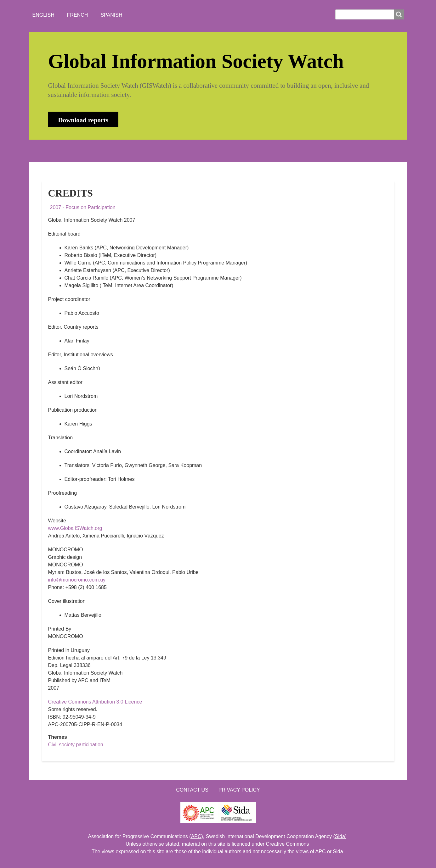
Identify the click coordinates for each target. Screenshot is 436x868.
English (43, 15)
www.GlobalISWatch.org (75, 528)
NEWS (115, 151)
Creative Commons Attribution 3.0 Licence (95, 702)
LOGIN (244, 151)
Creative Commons (288, 844)
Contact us (192, 790)
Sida (340, 836)
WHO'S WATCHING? (160, 151)
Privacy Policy (239, 790)
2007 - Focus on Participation (83, 207)
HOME (54, 151)
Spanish (111, 15)
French (78, 15)
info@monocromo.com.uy (77, 580)
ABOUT (84, 151)
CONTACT (210, 151)
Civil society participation (76, 745)
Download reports (83, 120)
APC (196, 836)
